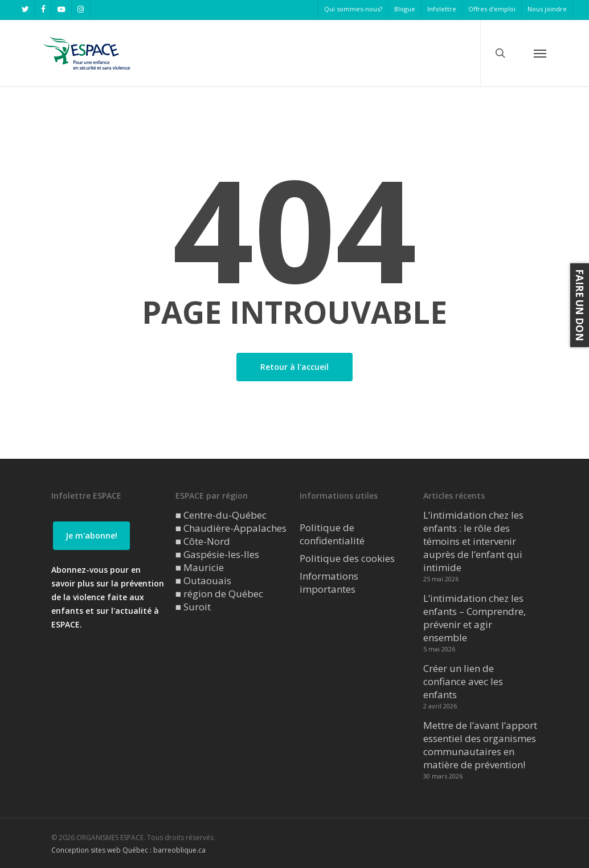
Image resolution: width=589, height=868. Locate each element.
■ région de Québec (219, 594)
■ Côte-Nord (203, 541)
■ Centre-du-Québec (221, 515)
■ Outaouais (203, 580)
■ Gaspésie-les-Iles (217, 554)
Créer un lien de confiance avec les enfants (463, 681)
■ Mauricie (200, 567)
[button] (540, 53)
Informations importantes (329, 582)
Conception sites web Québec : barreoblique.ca (128, 850)
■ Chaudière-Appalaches (231, 528)
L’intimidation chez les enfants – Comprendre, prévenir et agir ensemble (475, 618)
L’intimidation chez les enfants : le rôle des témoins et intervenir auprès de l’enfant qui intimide (473, 541)
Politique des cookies (347, 558)
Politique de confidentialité (332, 534)
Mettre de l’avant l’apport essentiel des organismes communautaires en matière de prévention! (480, 745)
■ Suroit (193, 607)
